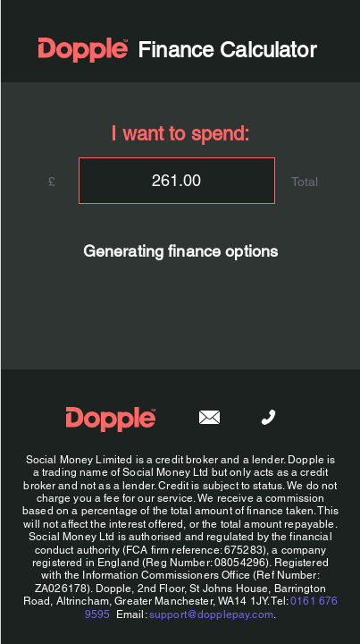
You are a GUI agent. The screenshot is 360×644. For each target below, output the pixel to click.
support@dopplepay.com (210, 614)
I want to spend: (180, 134)
